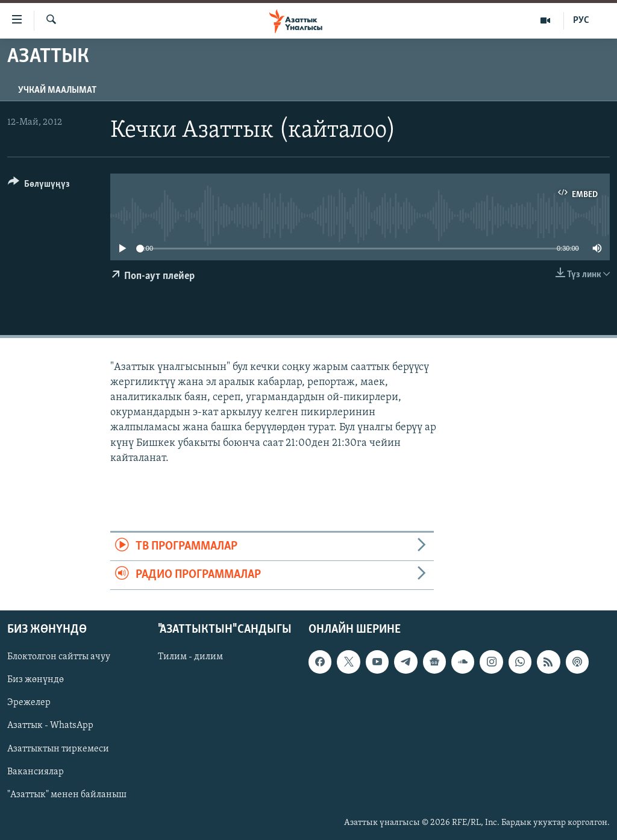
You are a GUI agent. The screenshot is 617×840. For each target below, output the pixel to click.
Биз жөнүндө (36, 680)
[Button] (39, 186)
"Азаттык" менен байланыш (67, 794)
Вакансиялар (36, 771)
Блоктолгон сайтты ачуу (59, 657)
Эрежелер (29, 703)
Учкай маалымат (57, 90)
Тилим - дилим (190, 657)
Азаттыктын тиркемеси (58, 748)
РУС (581, 20)
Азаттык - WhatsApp (50, 726)
